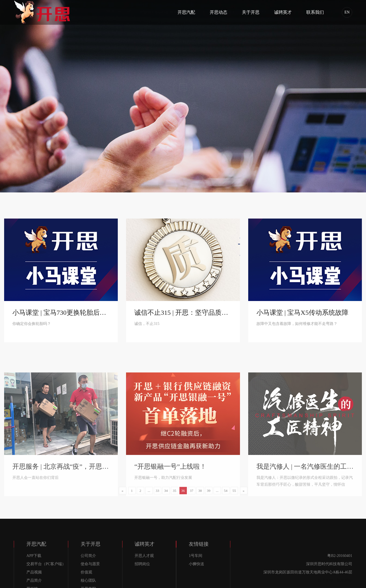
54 (226, 494)
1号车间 (196, 556)
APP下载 (34, 556)
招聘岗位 (142, 564)
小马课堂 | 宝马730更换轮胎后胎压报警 (61, 314)
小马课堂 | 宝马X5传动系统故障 (302, 314)
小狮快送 (196, 564)
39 (209, 494)
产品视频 (34, 572)
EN (347, 12)
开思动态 (218, 12)
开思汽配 (186, 12)
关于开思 (251, 12)
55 (234, 494)
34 (166, 494)
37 (192, 494)
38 (200, 494)
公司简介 (88, 556)
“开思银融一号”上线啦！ (170, 513)
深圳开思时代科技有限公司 (329, 564)
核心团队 (88, 580)
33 (158, 494)
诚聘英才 (283, 12)
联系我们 (315, 12)
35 (175, 494)
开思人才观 (144, 556)
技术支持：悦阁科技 (335, 580)
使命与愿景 (90, 564)
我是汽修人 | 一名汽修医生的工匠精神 (305, 513)
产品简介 (34, 580)
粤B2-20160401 (340, 556)
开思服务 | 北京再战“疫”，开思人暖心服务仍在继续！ (61, 513)
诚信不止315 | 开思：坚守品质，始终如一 (183, 314)
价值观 (86, 572)
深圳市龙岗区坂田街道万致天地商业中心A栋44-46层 (308, 572)
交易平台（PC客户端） (46, 564)
